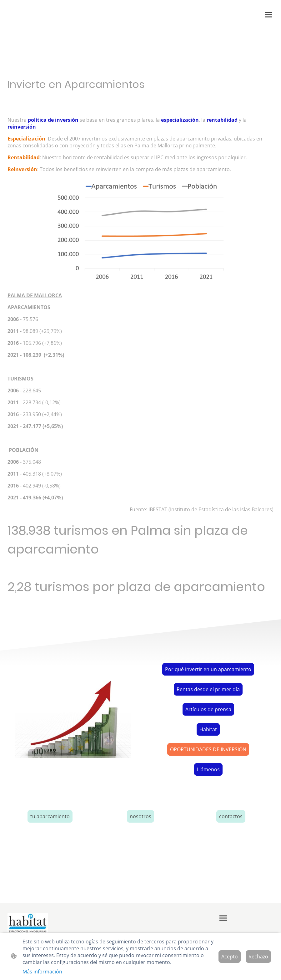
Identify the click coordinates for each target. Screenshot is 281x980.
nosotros (140, 816)
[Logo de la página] (28, 923)
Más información (42, 972)
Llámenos (208, 769)
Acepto (230, 957)
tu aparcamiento (50, 816)
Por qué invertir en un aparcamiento (208, 669)
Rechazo (258, 957)
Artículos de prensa (208, 709)
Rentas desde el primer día (208, 689)
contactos (231, 816)
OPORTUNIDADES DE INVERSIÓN (208, 749)
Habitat (208, 729)
